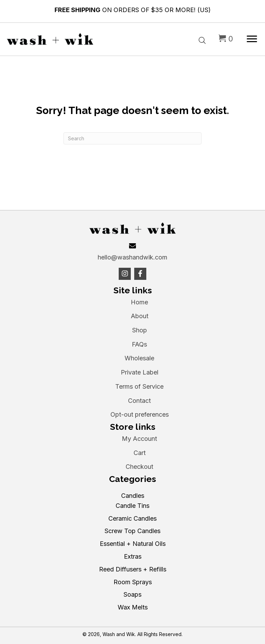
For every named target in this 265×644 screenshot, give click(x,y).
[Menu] (252, 39)
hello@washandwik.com (132, 257)
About (140, 316)
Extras (133, 556)
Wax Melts (133, 607)
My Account (139, 439)
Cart (140, 453)
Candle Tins (132, 506)
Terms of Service (139, 386)
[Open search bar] (202, 39)
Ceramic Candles (132, 518)
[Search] (132, 138)
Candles (133, 496)
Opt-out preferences (140, 414)
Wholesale (139, 358)
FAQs (139, 344)
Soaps (132, 594)
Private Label (140, 372)
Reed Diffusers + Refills (133, 569)
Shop (140, 330)
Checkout (139, 467)
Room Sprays (133, 582)
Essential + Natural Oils (133, 544)
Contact (139, 401)
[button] (125, 274)
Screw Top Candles (132, 531)
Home (139, 302)
